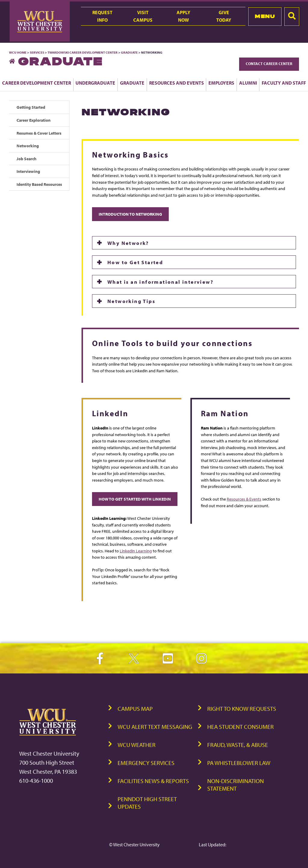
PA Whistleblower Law (239, 763)
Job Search (26, 159)
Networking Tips (132, 301)
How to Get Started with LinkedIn (135, 499)
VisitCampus (143, 16)
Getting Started (31, 107)
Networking (28, 146)
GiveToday (224, 16)
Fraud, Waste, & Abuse (238, 745)
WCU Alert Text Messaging (155, 727)
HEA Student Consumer (240, 727)
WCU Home (18, 52)
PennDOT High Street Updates (147, 803)
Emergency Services (146, 763)
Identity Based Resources (39, 184)
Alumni (248, 83)
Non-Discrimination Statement (236, 785)
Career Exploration (34, 120)
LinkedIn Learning (136, 551)
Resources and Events (177, 83)
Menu (265, 16)
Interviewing (28, 171)
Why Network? (129, 243)
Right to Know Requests (242, 709)
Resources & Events (244, 499)
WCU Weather (137, 745)
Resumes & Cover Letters (39, 133)
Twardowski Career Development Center (83, 52)
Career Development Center (37, 83)
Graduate (129, 52)
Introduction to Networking (130, 214)
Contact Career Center (269, 64)
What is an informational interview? (160, 282)
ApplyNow (183, 16)
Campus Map (135, 709)
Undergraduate (95, 83)
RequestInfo (102, 16)
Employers (221, 83)
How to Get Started (135, 262)
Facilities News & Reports (153, 781)
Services (37, 52)
